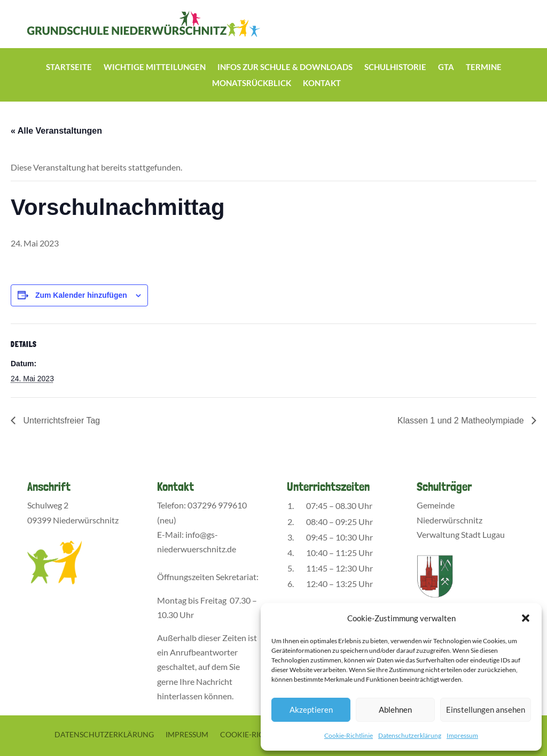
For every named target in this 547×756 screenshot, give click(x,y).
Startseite (69, 67)
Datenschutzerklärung (410, 735)
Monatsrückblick (252, 83)
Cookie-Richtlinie (349, 735)
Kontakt (322, 83)
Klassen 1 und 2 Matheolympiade (462, 421)
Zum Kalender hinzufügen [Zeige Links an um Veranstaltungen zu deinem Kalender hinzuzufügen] (81, 295)
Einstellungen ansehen (486, 709)
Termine (484, 67)
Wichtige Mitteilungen (155, 67)
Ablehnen (395, 709)
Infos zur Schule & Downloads (285, 67)
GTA (446, 67)
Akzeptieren (311, 709)
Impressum (462, 735)
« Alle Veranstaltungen (56, 131)
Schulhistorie (395, 67)
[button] (526, 618)
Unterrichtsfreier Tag (60, 421)
